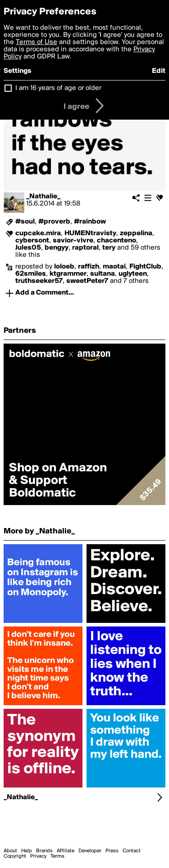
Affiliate (66, 851)
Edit (159, 71)
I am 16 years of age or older (58, 88)
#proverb (54, 222)
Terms (57, 856)
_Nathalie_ (43, 197)
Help (27, 851)
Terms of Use (37, 42)
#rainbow (90, 222)
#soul (25, 222)
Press (112, 851)
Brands (44, 851)
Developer (90, 851)
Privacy (38, 856)
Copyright (15, 856)
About (10, 851)
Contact (132, 851)
